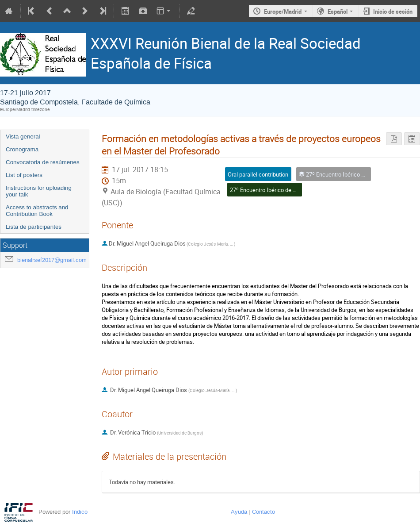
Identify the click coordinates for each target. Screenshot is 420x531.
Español (338, 12)
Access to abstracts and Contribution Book (37, 211)
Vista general (23, 137)
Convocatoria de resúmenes (43, 162)
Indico (80, 512)
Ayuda (239, 512)
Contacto (263, 512)
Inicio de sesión (393, 12)
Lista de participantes (34, 227)
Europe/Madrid (283, 12)
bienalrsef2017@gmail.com (52, 260)
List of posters (24, 175)
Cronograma (22, 149)
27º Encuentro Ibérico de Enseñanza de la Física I (291, 190)
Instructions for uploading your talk (39, 191)
